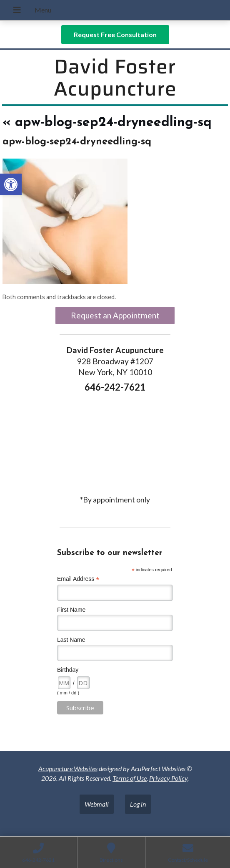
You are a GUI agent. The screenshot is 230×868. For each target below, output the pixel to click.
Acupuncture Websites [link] (68, 768)
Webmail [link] (97, 804)
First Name (71, 610)
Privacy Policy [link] (168, 778)
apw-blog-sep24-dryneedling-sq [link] (107, 123)
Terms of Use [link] (130, 778)
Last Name (71, 640)
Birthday (68, 670)
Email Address (78, 579)
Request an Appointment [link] (115, 315)
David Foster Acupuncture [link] (115, 78)
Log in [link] (138, 804)
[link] (11, 184)
